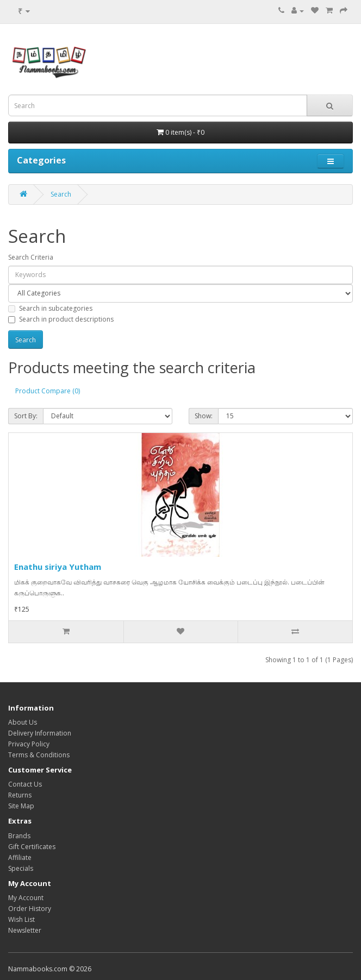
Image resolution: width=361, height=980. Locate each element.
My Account (26, 898)
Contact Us (25, 784)
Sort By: (26, 416)
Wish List (21, 919)
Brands (19, 836)
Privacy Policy (29, 744)
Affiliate (20, 857)
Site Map (21, 806)
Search (61, 194)
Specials (21, 868)
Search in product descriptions (61, 319)
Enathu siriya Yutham (58, 567)
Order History (30, 909)
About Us (23, 722)
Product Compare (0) (48, 391)
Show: (204, 416)
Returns (20, 795)
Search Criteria (31, 257)
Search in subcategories (50, 308)
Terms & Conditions (39, 755)
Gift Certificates (32, 847)
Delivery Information (40, 733)
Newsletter (25, 930)
